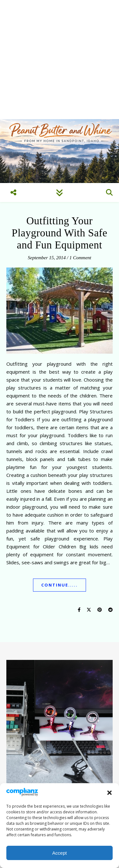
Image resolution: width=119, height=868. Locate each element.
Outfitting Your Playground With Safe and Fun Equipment (60, 233)
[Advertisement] (60, 60)
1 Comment (80, 258)
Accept (60, 853)
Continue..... (60, 585)
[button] (109, 793)
